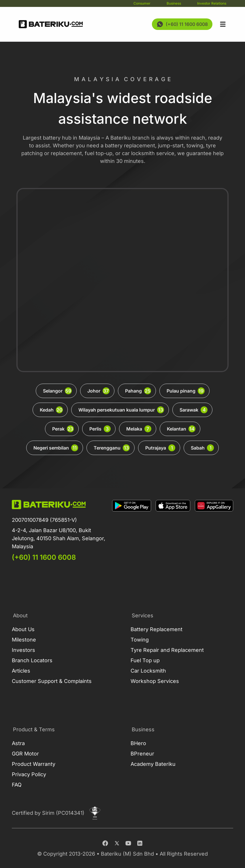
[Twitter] (117, 843)
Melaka (139, 429)
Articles (21, 671)
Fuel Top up (145, 660)
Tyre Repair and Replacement (167, 650)
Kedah (51, 410)
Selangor (57, 391)
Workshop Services (155, 681)
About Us (23, 629)
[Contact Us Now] (182, 24)
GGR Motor (25, 754)
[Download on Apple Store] (173, 531)
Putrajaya (160, 448)
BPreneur (142, 754)
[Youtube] (128, 843)
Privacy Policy (29, 774)
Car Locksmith (148, 671)
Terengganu (112, 448)
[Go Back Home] (51, 24)
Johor (98, 391)
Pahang (138, 391)
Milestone (24, 640)
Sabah (202, 448)
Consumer (142, 3)
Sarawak (194, 410)
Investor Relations (212, 3)
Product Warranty (34, 764)
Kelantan (181, 429)
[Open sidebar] (223, 24)
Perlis (100, 429)
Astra (18, 743)
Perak (63, 429)
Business (174, 3)
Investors (23, 650)
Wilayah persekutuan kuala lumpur (121, 410)
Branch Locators (32, 660)
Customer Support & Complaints (52, 681)
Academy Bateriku (153, 764)
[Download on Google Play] (132, 531)
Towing (140, 640)
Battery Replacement (157, 629)
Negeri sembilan (56, 448)
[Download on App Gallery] (214, 531)
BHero (138, 743)
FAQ (17, 785)
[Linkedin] (140, 843)
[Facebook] (105, 843)
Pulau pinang (186, 391)
